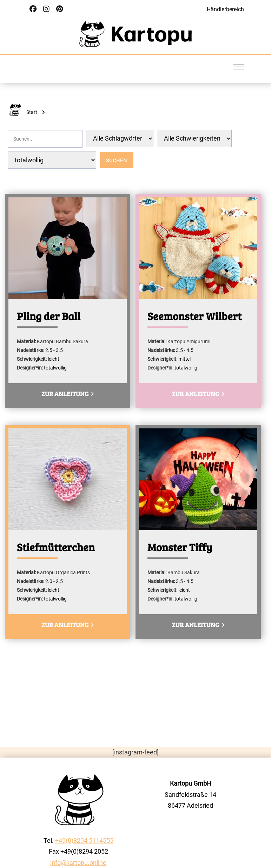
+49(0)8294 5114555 (84, 840)
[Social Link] (33, 9)
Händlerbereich (225, 9)
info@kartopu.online (78, 863)
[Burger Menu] (239, 67)
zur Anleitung (67, 394)
